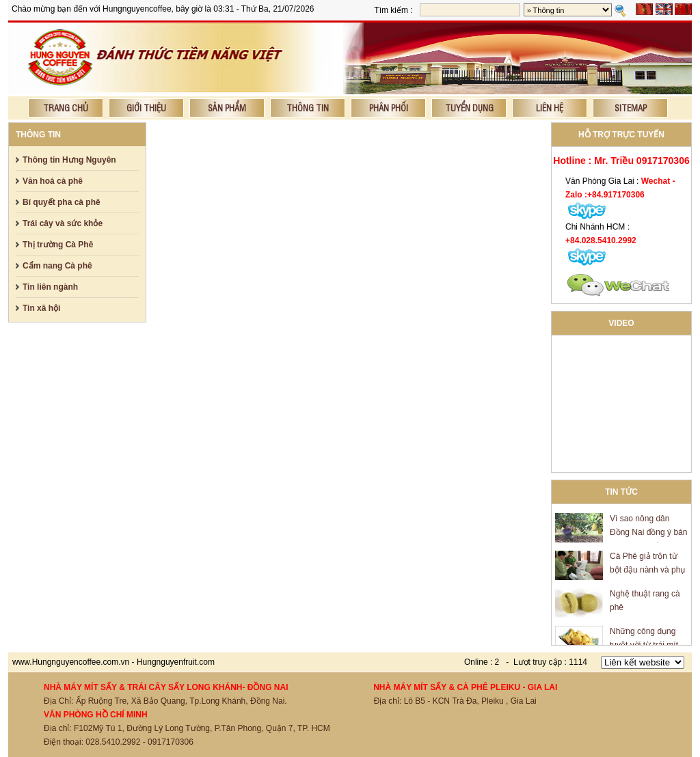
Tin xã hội (41, 308)
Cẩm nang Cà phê (57, 266)
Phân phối (389, 108)
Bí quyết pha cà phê (62, 202)
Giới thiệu (146, 108)
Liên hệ (550, 108)
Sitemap (631, 108)
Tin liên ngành (50, 287)
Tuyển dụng (469, 108)
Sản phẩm (227, 108)
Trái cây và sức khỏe (63, 223)
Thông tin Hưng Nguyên (69, 160)
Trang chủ (66, 108)
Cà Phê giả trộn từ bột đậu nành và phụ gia (647, 571)
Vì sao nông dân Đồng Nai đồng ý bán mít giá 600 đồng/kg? (648, 534)
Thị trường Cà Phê (58, 245)
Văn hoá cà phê (53, 181)
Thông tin (308, 108)
